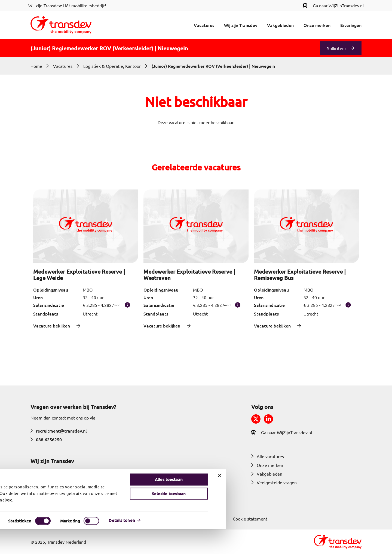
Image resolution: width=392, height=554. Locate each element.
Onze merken (317, 25)
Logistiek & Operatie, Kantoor (112, 66)
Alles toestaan (335, 505)
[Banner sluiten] (386, 501)
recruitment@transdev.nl (59, 431)
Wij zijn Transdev (241, 25)
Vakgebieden (280, 25)
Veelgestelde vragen (274, 482)
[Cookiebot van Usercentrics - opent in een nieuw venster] (33, 546)
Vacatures (204, 25)
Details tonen (288, 546)
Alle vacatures (268, 456)
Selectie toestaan (335, 519)
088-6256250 (46, 439)
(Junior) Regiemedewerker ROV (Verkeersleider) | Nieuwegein (213, 66)
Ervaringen (351, 25)
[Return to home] (61, 25)
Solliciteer (337, 48)
